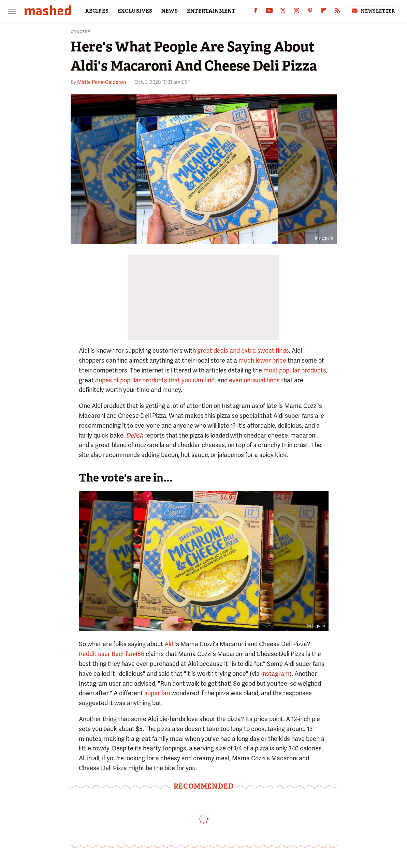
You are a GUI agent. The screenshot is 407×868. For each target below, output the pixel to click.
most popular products (295, 370)
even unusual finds (254, 380)
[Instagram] (296, 12)
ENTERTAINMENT (211, 11)
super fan (157, 693)
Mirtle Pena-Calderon (102, 82)
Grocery (81, 32)
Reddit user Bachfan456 (112, 654)
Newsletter (373, 11)
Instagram (324, 238)
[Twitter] (283, 12)
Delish (134, 435)
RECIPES (97, 11)
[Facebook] (256, 12)
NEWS (170, 11)
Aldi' (170, 644)
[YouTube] (269, 12)
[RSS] (337, 12)
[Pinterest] (310, 12)
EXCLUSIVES (135, 11)
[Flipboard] (324, 12)
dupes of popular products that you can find (155, 380)
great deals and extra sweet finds (243, 351)
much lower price (262, 360)
